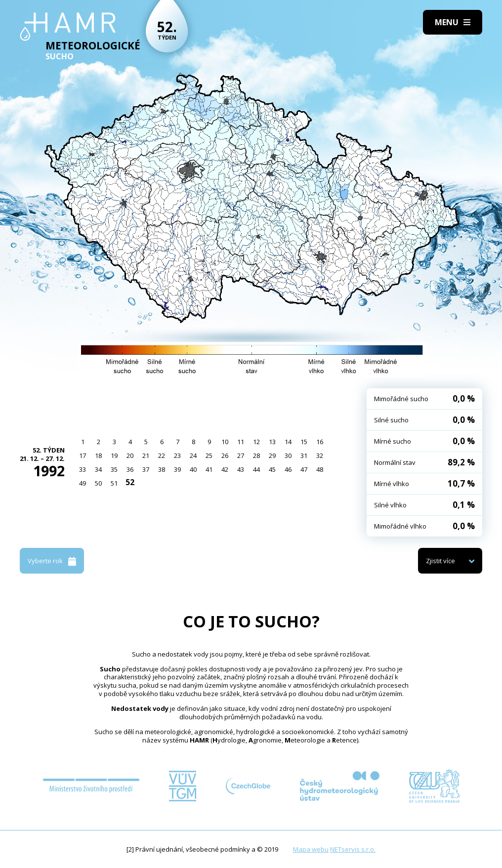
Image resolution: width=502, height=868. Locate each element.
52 (130, 482)
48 (320, 469)
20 (130, 455)
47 (304, 469)
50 (98, 483)
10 (225, 442)
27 (241, 455)
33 (83, 469)
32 (320, 455)
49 (83, 483)
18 (98, 455)
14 (288, 442)
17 (83, 455)
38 (162, 469)
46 (288, 469)
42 (225, 469)
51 (114, 483)
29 (272, 455)
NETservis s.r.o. (353, 849)
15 (304, 442)
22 (162, 455)
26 (225, 455)
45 (272, 469)
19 (114, 455)
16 (320, 442)
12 (256, 442)
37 (146, 469)
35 (114, 469)
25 (209, 455)
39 (177, 469)
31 (304, 455)
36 (130, 469)
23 (177, 455)
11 (241, 442)
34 (98, 469)
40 (193, 469)
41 (209, 469)
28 (256, 455)
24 (193, 455)
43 (241, 469)
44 (256, 469)
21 (146, 455)
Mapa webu (311, 849)
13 (272, 442)
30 (288, 455)
